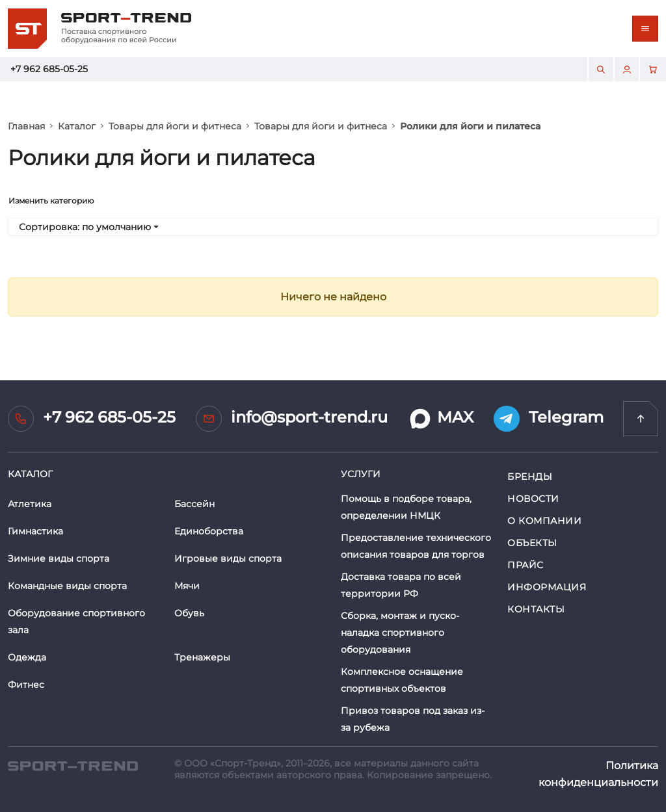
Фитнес (26, 685)
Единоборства (209, 531)
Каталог (77, 126)
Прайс (526, 565)
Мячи (187, 586)
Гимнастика (35, 531)
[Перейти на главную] (641, 419)
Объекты (532, 543)
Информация (547, 587)
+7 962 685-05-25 (49, 69)
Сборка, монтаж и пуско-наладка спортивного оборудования (400, 633)
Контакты (536, 609)
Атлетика (30, 504)
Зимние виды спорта (59, 558)
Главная (26, 126)
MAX (440, 419)
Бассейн (194, 504)
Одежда (27, 657)
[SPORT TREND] (73, 766)
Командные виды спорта (67, 586)
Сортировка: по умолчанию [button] (85, 227)
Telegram (549, 419)
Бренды (530, 477)
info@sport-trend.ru (292, 419)
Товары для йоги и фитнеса (175, 126)
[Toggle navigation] (645, 29)
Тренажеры (202, 657)
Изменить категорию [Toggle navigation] (51, 201)
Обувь (189, 613)
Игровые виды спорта (228, 558)
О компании (545, 521)
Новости (533, 499)
